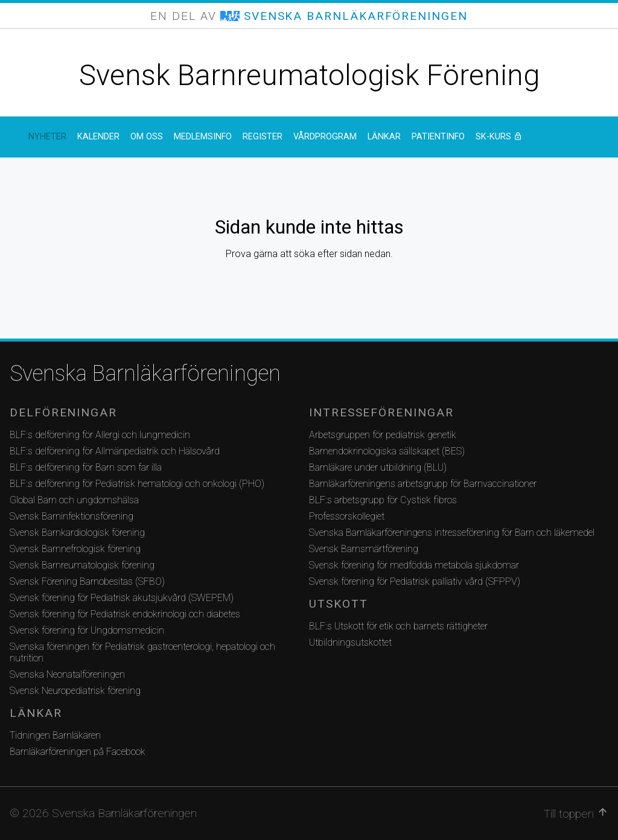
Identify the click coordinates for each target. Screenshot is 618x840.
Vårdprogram (325, 137)
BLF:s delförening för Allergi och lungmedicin (100, 435)
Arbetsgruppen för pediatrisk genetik (383, 435)
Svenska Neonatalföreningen (67, 674)
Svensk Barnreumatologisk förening (82, 565)
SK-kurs (533, 137)
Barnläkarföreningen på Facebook (78, 752)
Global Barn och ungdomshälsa (74, 500)
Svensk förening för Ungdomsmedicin (87, 630)
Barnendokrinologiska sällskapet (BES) (387, 451)
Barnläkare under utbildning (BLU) (378, 467)
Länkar (384, 137)
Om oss (147, 137)
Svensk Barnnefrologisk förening (75, 549)
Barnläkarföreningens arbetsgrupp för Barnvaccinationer (423, 484)
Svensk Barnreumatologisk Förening (309, 75)
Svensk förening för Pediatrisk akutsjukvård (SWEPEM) (122, 598)
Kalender (98, 137)
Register (263, 137)
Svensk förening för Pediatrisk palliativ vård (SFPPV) (415, 581)
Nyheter (47, 137)
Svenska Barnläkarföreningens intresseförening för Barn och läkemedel (452, 533)
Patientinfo (438, 137)
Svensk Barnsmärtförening (364, 549)
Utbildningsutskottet (350, 642)
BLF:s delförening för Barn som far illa (86, 467)
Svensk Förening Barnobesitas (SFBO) (87, 581)
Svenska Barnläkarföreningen (145, 374)
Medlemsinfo (203, 137)
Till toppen (576, 813)
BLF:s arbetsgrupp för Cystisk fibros (383, 500)
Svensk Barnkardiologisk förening (77, 533)
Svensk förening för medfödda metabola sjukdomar (414, 565)
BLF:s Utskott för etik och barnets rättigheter (398, 626)
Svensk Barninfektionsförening (72, 516)
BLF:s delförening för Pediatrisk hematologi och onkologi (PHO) (137, 484)
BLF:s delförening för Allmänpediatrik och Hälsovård (115, 451)
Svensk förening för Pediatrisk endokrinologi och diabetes (125, 614)
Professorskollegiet (347, 516)
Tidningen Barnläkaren (55, 735)
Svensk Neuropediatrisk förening (75, 691)
